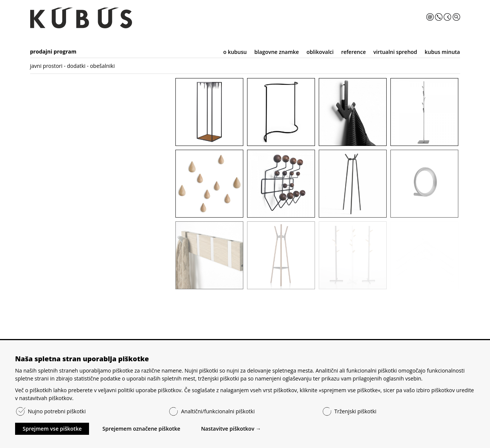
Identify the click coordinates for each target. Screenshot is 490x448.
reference (353, 52)
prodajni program (53, 51)
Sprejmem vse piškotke (52, 429)
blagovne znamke (276, 52)
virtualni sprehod (395, 52)
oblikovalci (320, 52)
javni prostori (46, 66)
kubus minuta (442, 52)
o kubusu (235, 52)
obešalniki (102, 66)
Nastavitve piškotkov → (231, 429)
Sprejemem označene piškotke (141, 429)
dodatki (76, 66)
